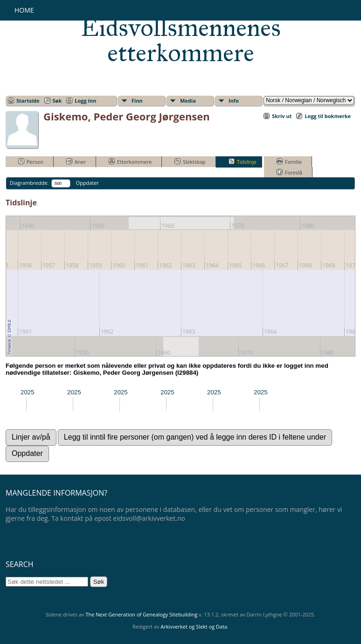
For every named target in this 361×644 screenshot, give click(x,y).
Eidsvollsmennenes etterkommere (181, 40)
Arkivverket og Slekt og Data (194, 626)
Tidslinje (243, 161)
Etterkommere (130, 161)
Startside (28, 101)
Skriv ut (282, 116)
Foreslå (289, 172)
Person (31, 161)
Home (24, 10)
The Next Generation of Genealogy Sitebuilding (141, 614)
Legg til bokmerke (328, 116)
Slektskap (190, 161)
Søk (57, 101)
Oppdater (87, 183)
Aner (76, 161)
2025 (28, 392)
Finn (137, 101)
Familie (289, 161)
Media (188, 101)
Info (234, 101)
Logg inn (85, 101)
